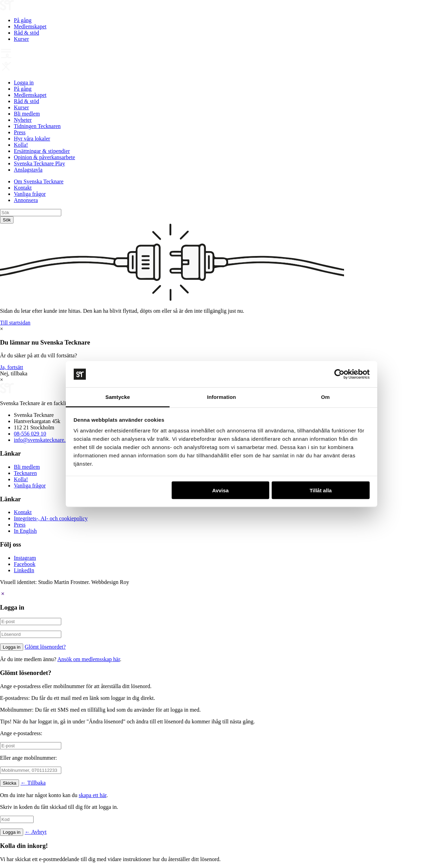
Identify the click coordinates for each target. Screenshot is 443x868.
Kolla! (21, 145)
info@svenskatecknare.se (42, 440)
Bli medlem (27, 114)
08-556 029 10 (30, 434)
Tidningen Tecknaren (37, 126)
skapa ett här (93, 795)
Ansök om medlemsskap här (89, 659)
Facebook (25, 564)
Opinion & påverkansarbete (44, 157)
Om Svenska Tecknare (39, 181)
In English (25, 531)
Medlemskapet (30, 26)
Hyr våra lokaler (32, 139)
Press (20, 132)
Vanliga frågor (30, 194)
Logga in (24, 83)
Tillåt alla (320, 490)
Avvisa (220, 490)
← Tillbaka (33, 783)
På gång (23, 20)
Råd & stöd (26, 33)
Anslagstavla (28, 170)
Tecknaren (25, 473)
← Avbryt (35, 832)
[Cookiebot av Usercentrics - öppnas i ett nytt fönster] (339, 374)
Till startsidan (15, 323)
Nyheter (23, 120)
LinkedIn (24, 570)
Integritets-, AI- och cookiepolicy (51, 518)
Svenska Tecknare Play (39, 163)
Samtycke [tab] (118, 397)
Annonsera (26, 200)
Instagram (25, 558)
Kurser (21, 39)
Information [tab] (221, 397)
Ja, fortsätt (12, 367)
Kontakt (23, 188)
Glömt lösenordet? (45, 647)
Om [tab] (325, 397)
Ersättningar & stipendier (42, 151)
